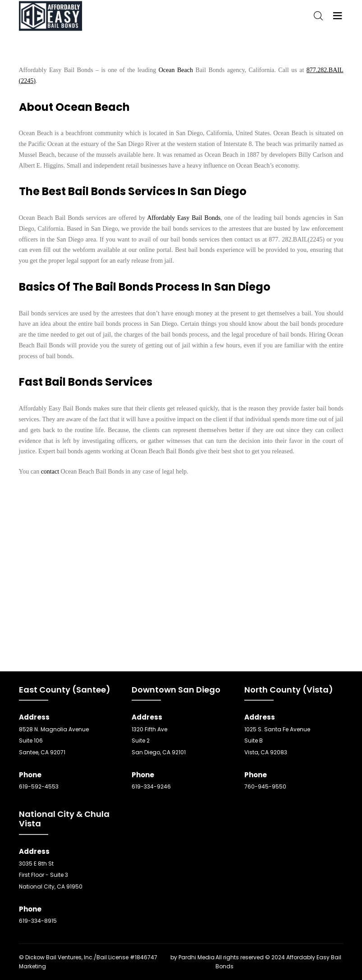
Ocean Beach (176, 70)
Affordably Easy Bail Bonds (184, 218)
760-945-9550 (265, 786)
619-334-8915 (38, 921)
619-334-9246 (151, 786)
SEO (164, 957)
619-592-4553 (39, 786)
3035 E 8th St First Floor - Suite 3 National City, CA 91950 (51, 875)
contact (50, 472)
